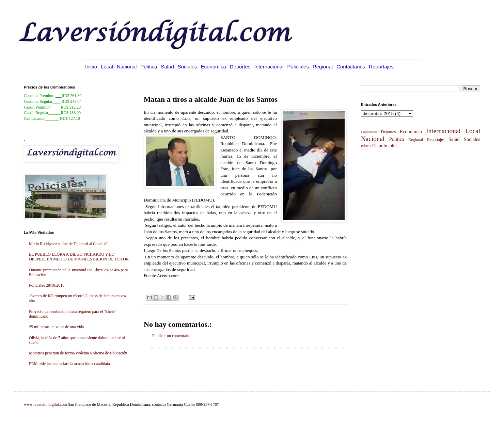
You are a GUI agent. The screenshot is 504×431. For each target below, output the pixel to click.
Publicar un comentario (171, 336)
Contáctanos (351, 67)
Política (149, 67)
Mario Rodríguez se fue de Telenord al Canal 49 (68, 244)
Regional (323, 67)
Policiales (298, 67)
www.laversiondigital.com (45, 404)
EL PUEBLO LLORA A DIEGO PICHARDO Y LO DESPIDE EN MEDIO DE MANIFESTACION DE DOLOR (79, 257)
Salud (167, 67)
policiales (388, 145)
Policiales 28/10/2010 (47, 285)
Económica (214, 67)
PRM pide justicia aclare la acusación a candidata (69, 364)
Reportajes (381, 67)
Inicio (91, 67)
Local (107, 67)
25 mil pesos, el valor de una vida (56, 327)
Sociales (187, 67)
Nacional (127, 67)
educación (369, 146)
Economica (411, 131)
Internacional (269, 67)
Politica (397, 139)
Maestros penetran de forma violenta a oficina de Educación (78, 353)
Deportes (240, 67)
